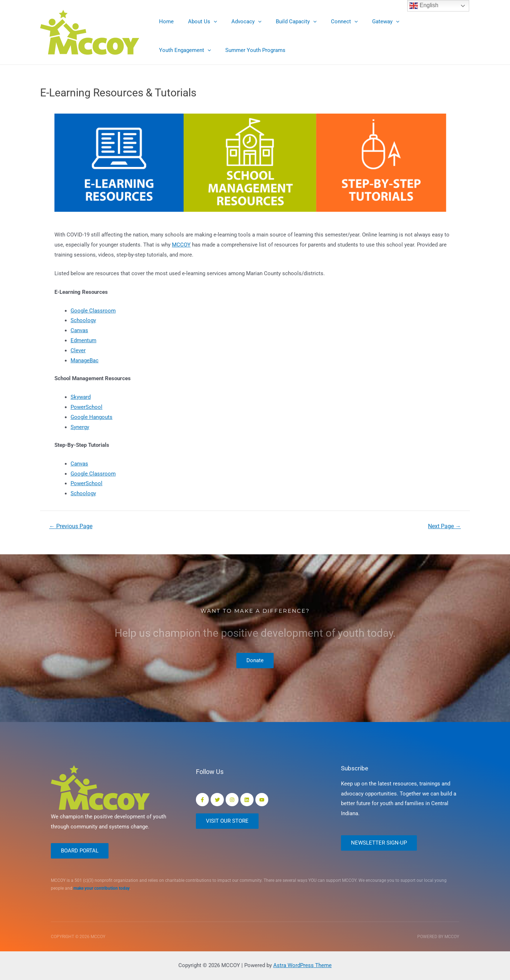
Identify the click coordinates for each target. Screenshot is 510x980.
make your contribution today (102, 889)
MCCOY (181, 245)
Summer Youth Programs (187, 50)
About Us (197, 21)
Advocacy (237, 21)
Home (165, 21)
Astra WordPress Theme (302, 965)
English (424, 6)
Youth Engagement (416, 21)
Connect (328, 21)
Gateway (366, 21)
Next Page (444, 526)
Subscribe (355, 767)
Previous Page (71, 526)
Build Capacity (284, 21)
